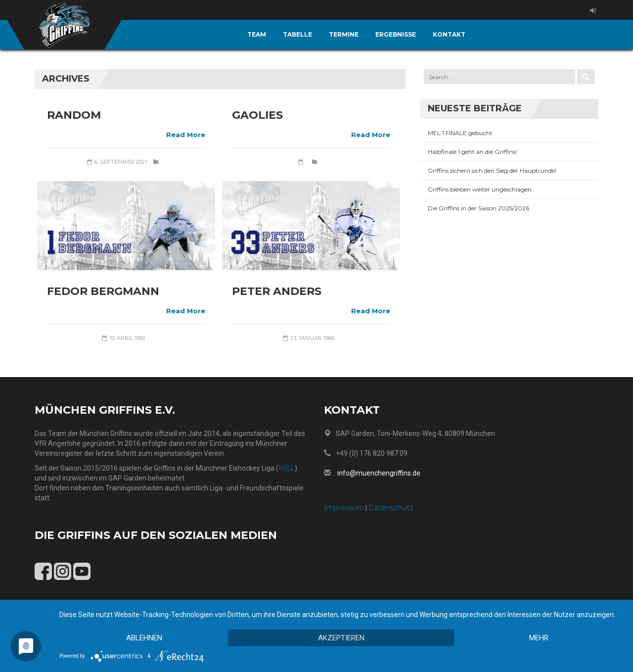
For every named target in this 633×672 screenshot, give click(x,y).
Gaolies (257, 115)
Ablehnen (144, 638)
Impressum (344, 508)
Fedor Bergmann (103, 291)
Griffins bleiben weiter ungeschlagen (480, 189)
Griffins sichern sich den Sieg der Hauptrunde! (492, 170)
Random (74, 115)
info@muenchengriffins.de (379, 473)
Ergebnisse (396, 34)
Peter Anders (277, 291)
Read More (186, 135)
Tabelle (297, 34)
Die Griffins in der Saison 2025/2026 (478, 208)
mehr (539, 638)
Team (257, 34)
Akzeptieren (341, 638)
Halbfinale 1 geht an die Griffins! (472, 152)
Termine (344, 34)
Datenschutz (391, 508)
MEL (287, 468)
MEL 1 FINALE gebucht (460, 133)
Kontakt (449, 34)
